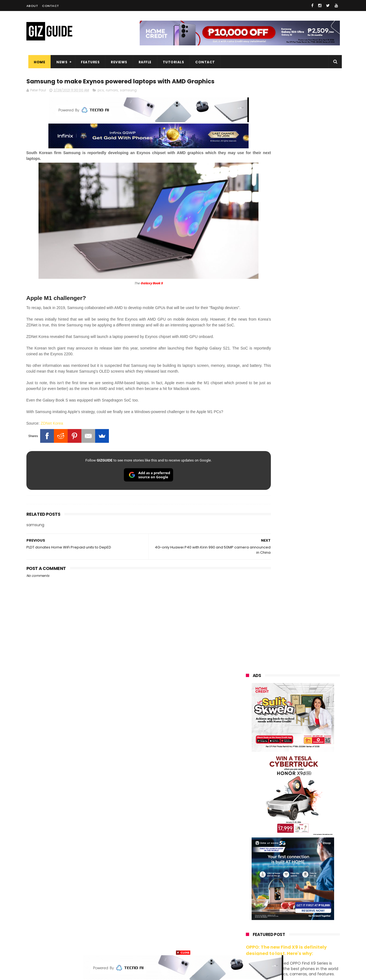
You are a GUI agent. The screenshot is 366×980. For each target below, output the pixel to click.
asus (310, 843)
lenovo (248, 863)
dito (273, 874)
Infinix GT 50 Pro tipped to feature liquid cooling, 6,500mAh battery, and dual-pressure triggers (307, 636)
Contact (51, 6)
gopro (304, 935)
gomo (312, 925)
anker (284, 925)
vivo (310, 833)
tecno (309, 863)
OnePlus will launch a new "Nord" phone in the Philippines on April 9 (305, 662)
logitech (250, 914)
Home (38, 62)
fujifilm (277, 884)
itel (302, 894)
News (60, 62)
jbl (276, 914)
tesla (247, 945)
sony (279, 863)
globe (247, 853)
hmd (276, 935)
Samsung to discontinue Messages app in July (299, 685)
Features (88, 62)
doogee (290, 904)
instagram (251, 925)
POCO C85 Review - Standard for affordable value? (304, 710)
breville (275, 945)
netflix (248, 894)
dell (300, 914)
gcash (301, 874)
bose (302, 945)
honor (280, 843)
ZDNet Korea (52, 445)
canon (276, 894)
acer (246, 874)
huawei (249, 823)
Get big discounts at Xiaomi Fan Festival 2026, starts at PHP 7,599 (307, 529)
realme (249, 843)
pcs (101, 101)
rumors (112, 101)
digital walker (254, 904)
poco (247, 884)
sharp (306, 884)
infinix (277, 853)
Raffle (143, 62)
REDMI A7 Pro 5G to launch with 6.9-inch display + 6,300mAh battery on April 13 (306, 738)
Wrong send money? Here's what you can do (302, 760)
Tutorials (171, 62)
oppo (247, 833)
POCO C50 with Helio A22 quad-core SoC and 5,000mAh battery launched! (307, 555)
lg (304, 853)
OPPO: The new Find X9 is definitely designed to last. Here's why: (286, 356)
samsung (128, 101)
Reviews (117, 62)
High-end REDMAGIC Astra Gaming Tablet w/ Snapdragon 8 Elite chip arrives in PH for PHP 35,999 (306, 582)
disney (248, 935)
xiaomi (279, 833)
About (32, 6)
